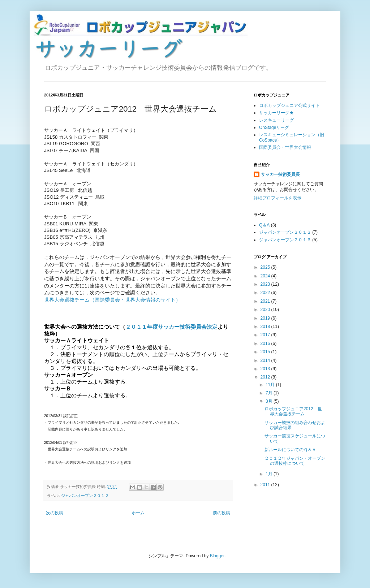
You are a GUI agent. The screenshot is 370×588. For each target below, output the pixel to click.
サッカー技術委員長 (280, 174)
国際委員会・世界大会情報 (285, 147)
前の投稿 (221, 513)
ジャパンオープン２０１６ (285, 240)
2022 (266, 293)
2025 (266, 267)
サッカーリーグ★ (276, 113)
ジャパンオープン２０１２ (85, 496)
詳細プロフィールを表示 (277, 198)
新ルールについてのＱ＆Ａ (290, 450)
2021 (266, 301)
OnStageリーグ (274, 127)
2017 (266, 335)
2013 (266, 369)
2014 (266, 360)
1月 (270, 474)
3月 (270, 401)
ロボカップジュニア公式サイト (289, 105)
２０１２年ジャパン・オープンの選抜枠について (295, 461)
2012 (266, 377)
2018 (266, 327)
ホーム (138, 513)
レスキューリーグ (276, 120)
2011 (266, 485)
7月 (270, 393)
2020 (266, 310)
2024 (266, 276)
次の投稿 (55, 513)
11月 (271, 385)
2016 (266, 343)
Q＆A (264, 225)
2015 (266, 352)
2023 (266, 284)
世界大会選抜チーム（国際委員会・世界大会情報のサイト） (112, 300)
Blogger (217, 556)
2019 (266, 318)
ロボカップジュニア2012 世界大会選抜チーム (293, 411)
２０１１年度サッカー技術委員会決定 (171, 327)
